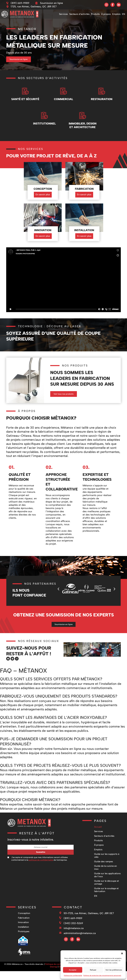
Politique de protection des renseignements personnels (102, 976)
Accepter (73, 970)
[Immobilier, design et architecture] (83, 116)
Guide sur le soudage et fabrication (106, 900)
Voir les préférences (114, 970)
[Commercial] (63, 91)
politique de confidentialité (41, 870)
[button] (122, 953)
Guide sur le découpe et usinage (106, 892)
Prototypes (24, 941)
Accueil (98, 837)
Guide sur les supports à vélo (107, 865)
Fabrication (24, 928)
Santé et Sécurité (25, 100)
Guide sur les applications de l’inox (107, 885)
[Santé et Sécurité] (25, 91)
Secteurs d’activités (79, 14)
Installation (23, 937)
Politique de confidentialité (73, 976)
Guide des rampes (104, 871)
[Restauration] (102, 91)
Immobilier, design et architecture (83, 127)
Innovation (23, 932)
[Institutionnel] (44, 116)
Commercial (63, 100)
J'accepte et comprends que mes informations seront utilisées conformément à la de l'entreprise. (40, 869)
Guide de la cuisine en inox (105, 877)
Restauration (102, 100)
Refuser (93, 970)
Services (63, 14)
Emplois (116, 14)
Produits (95, 14)
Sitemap (54, 977)
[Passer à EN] (124, 14)
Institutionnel (44, 126)
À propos (106, 14)
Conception (24, 923)
